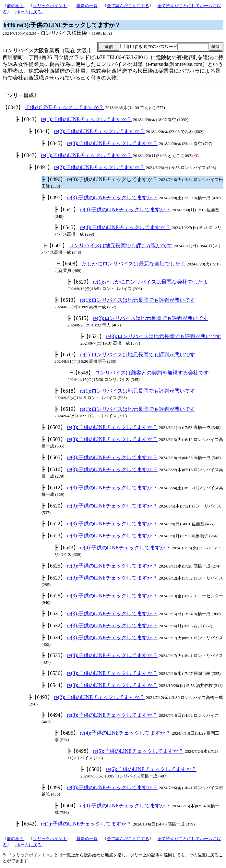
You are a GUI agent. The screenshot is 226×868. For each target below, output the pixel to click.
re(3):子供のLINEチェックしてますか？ (112, 143)
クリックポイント (50, 6)
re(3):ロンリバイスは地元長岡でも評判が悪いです (163, 336)
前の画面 (15, 6)
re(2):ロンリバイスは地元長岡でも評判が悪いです (150, 318)
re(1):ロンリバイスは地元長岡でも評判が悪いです (137, 300)
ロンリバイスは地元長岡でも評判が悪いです (121, 245)
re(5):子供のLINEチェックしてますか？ (138, 751)
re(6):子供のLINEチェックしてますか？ (151, 769)
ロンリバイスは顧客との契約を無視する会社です (152, 373)
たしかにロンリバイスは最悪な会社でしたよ (134, 264)
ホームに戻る (29, 12)
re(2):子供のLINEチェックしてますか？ (99, 131)
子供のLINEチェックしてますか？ (64, 107)
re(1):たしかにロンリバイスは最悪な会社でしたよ (150, 282)
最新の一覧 (87, 6)
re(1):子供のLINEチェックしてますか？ (86, 119)
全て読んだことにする (128, 6)
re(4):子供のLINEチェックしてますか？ (125, 209)
